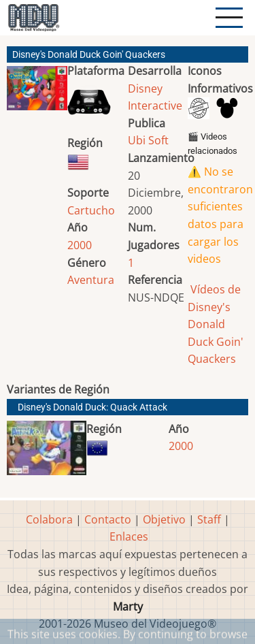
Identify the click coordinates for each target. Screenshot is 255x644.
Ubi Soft (148, 140)
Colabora (49, 519)
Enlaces (129, 536)
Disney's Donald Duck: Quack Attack (92, 407)
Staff (209, 519)
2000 (80, 245)
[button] (37, 94)
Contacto (108, 519)
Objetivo (164, 519)
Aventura (91, 280)
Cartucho (91, 210)
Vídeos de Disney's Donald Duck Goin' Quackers (216, 324)
